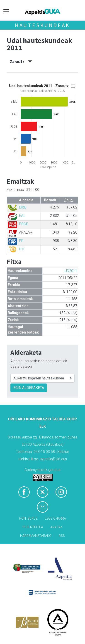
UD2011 (71, 271)
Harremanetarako (36, 536)
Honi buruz (28, 519)
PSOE (24, 224)
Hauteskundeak (42, 25)
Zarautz (21, 62)
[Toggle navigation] (6, 11)
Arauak (56, 527)
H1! (22, 249)
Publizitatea (33, 527)
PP (21, 241)
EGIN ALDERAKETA (29, 388)
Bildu (23, 207)
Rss (62, 536)
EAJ (22, 216)
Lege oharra (55, 519)
